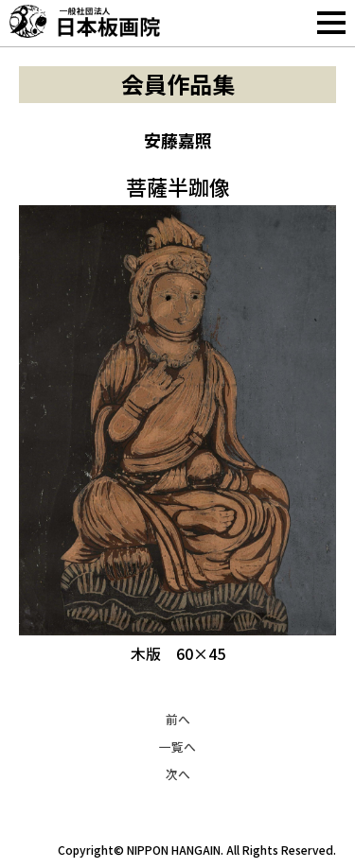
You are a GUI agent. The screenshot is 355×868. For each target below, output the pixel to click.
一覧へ (177, 746)
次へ (178, 774)
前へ (178, 719)
